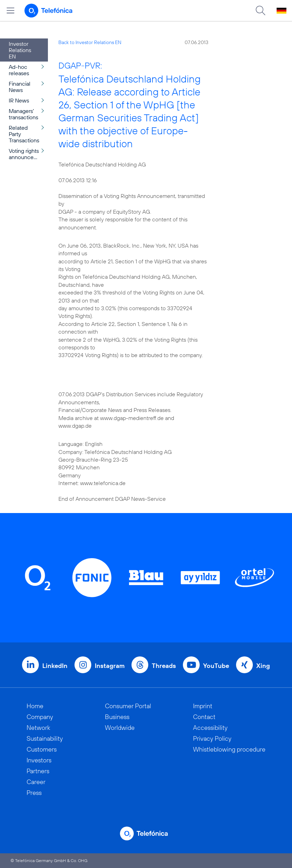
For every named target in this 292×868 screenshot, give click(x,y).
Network (38, 728)
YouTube (216, 666)
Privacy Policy (212, 738)
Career (36, 782)
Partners (38, 771)
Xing (263, 666)
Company (40, 717)
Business (117, 717)
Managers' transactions (23, 114)
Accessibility (210, 728)
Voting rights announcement (28, 154)
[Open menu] (10, 10)
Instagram (110, 666)
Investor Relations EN (20, 50)
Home (35, 706)
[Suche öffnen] (261, 10)
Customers (42, 749)
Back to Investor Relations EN (90, 42)
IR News (19, 100)
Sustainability (45, 738)
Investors (39, 760)
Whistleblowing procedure (229, 749)
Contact (204, 717)
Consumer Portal (128, 706)
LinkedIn (55, 666)
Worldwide (120, 728)
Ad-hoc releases (19, 70)
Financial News (20, 87)
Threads (164, 666)
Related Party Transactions (24, 134)
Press (34, 793)
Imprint (203, 706)
